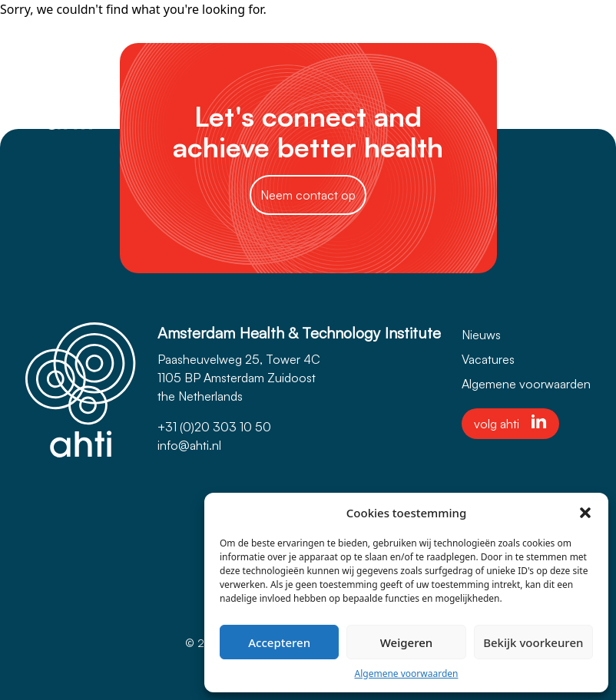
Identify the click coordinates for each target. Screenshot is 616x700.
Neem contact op (308, 195)
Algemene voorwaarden (407, 674)
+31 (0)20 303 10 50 (214, 427)
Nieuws (481, 335)
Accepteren (279, 642)
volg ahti (510, 423)
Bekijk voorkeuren (533, 642)
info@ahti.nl (189, 445)
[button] (585, 513)
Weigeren (406, 642)
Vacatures (488, 359)
